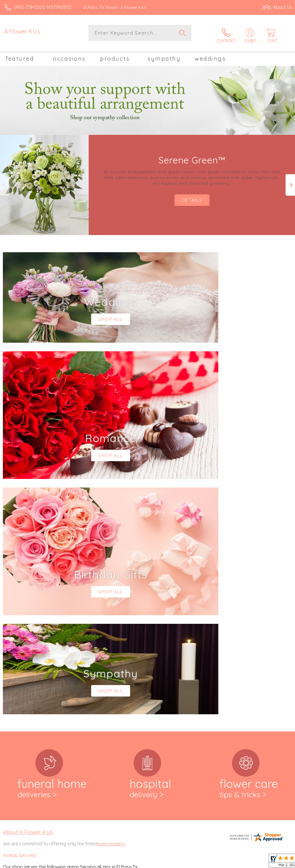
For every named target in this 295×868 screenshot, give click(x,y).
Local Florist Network (236, 862)
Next (290, 181)
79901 (9, 659)
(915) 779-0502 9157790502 (43, 7)
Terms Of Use (161, 862)
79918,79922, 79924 (23, 692)
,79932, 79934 (29, 703)
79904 (9, 675)
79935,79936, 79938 (23, 709)
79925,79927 (16, 698)
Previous (5, 181)
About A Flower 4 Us (28, 593)
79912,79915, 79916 (22, 686)
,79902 (22, 659)
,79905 (22, 675)
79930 (9, 703)
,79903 (35, 659)
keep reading (111, 604)
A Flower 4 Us (22, 31)
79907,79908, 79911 (22, 680)
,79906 (36, 675)
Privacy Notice (195, 862)
